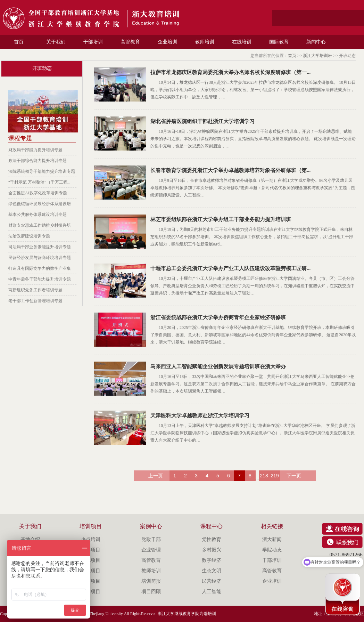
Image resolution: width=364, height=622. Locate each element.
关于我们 (56, 42)
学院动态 (272, 550)
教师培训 (205, 42)
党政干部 (151, 539)
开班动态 (42, 68)
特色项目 (91, 560)
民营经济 (212, 581)
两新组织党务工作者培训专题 (35, 290)
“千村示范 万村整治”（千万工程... (39, 182)
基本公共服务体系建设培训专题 (38, 215)
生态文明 (212, 571)
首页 (19, 42)
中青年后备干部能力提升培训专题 (40, 279)
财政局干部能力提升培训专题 (35, 150)
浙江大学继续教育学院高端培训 (187, 614)
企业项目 (91, 571)
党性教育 (212, 539)
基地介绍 (30, 539)
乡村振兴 (212, 550)
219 (275, 476)
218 (264, 476)
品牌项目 (91, 550)
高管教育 (130, 42)
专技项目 (91, 581)
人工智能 (212, 592)
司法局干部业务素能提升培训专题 (40, 247)
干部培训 (93, 42)
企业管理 (151, 550)
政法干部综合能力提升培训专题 (38, 161)
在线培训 (242, 42)
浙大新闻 (272, 539)
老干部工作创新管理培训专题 (35, 301)
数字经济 (212, 560)
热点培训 (91, 539)
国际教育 (279, 42)
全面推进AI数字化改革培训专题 (38, 193)
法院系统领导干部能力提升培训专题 (42, 171)
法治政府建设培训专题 (29, 236)
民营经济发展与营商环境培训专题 (40, 258)
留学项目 (91, 592)
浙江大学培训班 (317, 56)
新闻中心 (316, 42)
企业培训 (167, 42)
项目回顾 (151, 592)
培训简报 (151, 581)
